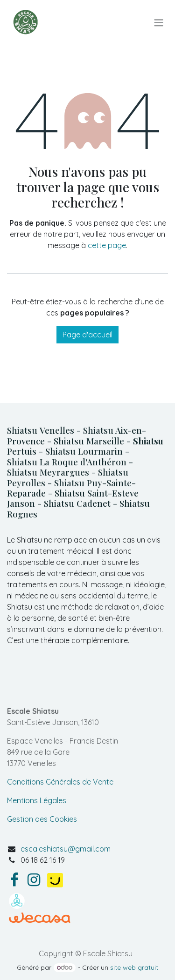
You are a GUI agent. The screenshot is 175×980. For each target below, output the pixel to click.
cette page (107, 245)
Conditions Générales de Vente (60, 782)
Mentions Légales (37, 800)
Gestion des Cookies (42, 819)
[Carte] (87, 679)
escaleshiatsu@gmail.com (66, 849)
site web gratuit (134, 967)
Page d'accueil (87, 335)
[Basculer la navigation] (159, 22)
